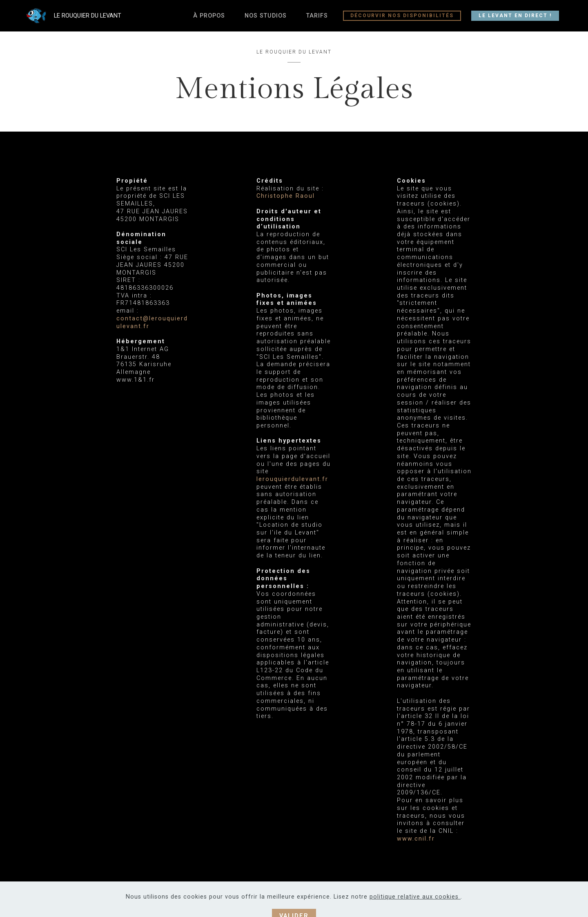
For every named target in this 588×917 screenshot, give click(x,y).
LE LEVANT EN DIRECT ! (515, 16)
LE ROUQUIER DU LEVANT (101, 16)
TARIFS (317, 16)
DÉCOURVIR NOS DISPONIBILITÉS (402, 16)
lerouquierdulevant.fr (292, 479)
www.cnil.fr (416, 839)
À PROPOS (209, 16)
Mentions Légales (389, 900)
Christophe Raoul (286, 196)
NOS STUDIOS (266, 16)
